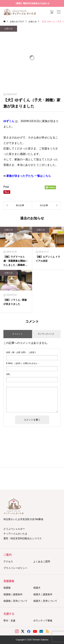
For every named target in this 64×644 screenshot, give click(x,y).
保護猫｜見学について (15, 601)
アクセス (8, 562)
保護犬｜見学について (45, 601)
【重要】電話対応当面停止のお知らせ (32, 3)
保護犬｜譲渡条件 (43, 594)
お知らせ (9, 29)
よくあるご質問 (42, 562)
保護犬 (37, 588)
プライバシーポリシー (15, 568)
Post (6, 187)
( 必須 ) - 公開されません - (22, 363)
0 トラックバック (46, 334)
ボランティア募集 (43, 621)
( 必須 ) (21, 352)
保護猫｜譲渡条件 (13, 594)
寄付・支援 (9, 621)
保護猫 (7, 588)
